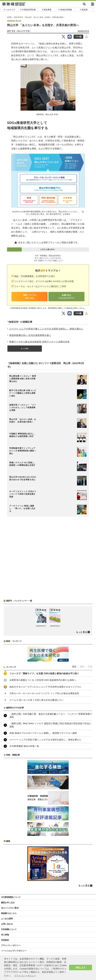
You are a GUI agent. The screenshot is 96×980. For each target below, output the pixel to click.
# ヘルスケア (10, 10)
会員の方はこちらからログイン (66, 297)
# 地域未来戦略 (65, 10)
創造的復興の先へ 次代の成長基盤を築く (30, 335)
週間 (82, 667)
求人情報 (5, 935)
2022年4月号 (83, 31)
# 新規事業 (47, 10)
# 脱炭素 (84, 10)
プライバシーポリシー (11, 945)
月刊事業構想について (11, 897)
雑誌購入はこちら (9, 913)
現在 (74, 667)
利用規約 (5, 940)
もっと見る (25, 349)
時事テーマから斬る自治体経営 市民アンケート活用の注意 (39, 342)
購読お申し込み (8, 903)
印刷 (78, 37)
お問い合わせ (7, 924)
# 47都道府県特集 (28, 10)
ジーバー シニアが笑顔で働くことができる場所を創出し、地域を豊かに (46, 329)
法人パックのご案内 (10, 908)
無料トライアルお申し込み (30, 297)
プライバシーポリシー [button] (25, 976)
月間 (90, 667)
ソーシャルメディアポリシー (14, 951)
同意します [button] (81, 967)
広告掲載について (9, 929)
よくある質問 (7, 919)
